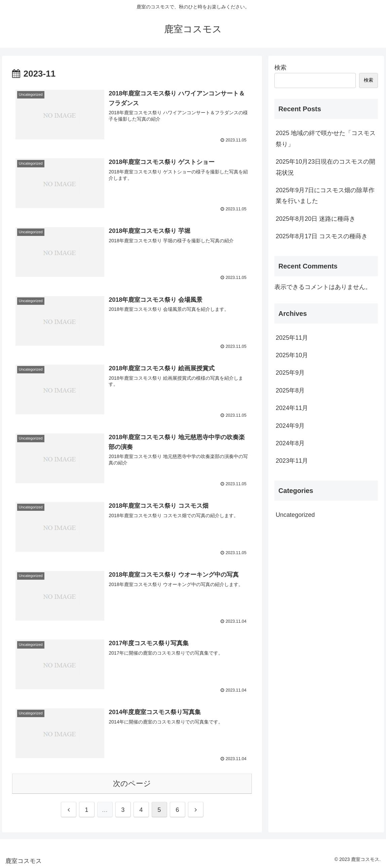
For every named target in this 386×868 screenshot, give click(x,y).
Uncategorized (295, 515)
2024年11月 (292, 408)
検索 (280, 68)
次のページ (132, 782)
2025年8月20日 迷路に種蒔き (316, 219)
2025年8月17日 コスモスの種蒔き (322, 236)
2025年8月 (290, 390)
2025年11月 (292, 338)
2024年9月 (290, 426)
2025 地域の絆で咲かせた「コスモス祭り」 (326, 138)
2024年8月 (290, 443)
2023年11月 (292, 461)
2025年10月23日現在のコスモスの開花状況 (325, 167)
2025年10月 (292, 355)
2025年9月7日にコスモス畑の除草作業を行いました (325, 196)
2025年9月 (290, 373)
